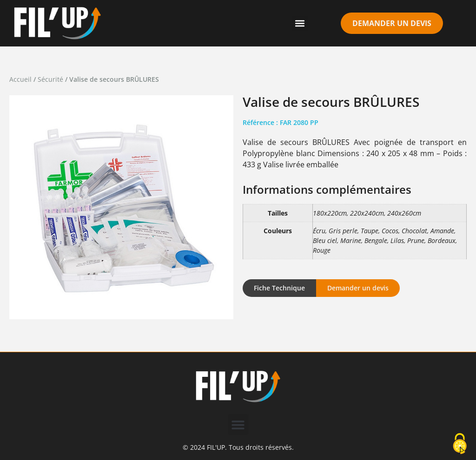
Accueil (20, 79)
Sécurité (50, 79)
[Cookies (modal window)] (460, 444)
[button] (300, 23)
